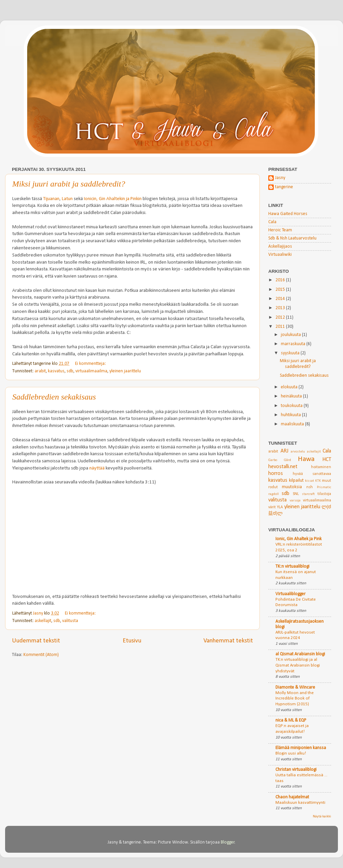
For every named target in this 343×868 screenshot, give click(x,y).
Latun (67, 199)
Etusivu (132, 641)
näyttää (97, 468)
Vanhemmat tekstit (228, 641)
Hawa (306, 459)
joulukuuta (291, 335)
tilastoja (324, 494)
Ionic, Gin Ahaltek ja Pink (299, 539)
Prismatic (324, 487)
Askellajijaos (280, 246)
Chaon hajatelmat (292, 797)
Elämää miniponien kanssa (301, 748)
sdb (70, 371)
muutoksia (292, 487)
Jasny (280, 178)
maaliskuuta (293, 424)
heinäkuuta (292, 396)
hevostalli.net (283, 467)
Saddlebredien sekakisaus (54, 397)
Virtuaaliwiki (280, 255)
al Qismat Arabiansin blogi (300, 654)
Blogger (228, 842)
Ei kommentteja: (91, 364)
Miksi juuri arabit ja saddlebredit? (69, 184)
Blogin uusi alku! (291, 753)
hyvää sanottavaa (312, 474)
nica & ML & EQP (291, 720)
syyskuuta (291, 353)
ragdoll (274, 494)
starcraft (308, 494)
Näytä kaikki (322, 817)
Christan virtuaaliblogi (296, 770)
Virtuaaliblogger (291, 594)
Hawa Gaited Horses (288, 214)
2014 (281, 299)
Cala (272, 222)
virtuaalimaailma (91, 371)
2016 (281, 280)
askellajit (43, 621)
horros (276, 474)
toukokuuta (292, 406)
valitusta (70, 621)
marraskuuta (294, 344)
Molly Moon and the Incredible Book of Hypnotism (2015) (295, 698)
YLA (280, 507)
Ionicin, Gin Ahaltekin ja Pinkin (113, 199)
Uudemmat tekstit (36, 641)
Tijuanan (51, 199)
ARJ (284, 451)
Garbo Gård (280, 460)
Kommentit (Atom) (41, 655)
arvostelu (298, 452)
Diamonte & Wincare (295, 687)
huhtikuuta (291, 415)
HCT (327, 460)
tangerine (284, 187)
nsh (310, 487)
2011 (281, 327)
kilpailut (296, 481)
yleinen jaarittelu (125, 371)
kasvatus (56, 371)
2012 (281, 317)
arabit (40, 371)
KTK (318, 481)
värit (272, 507)
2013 (281, 308)
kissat (310, 481)
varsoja (295, 501)
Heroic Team (280, 230)
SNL (296, 494)
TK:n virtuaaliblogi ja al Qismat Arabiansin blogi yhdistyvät (298, 665)
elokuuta (290, 387)
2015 (281, 290)
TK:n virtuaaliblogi (292, 566)
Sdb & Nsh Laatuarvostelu (292, 238)
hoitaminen (321, 467)
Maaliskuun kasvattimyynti (300, 803)
